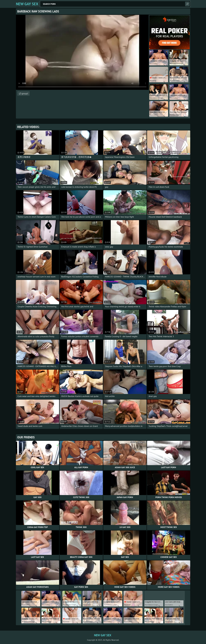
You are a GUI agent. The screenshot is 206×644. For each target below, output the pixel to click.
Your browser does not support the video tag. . (82, 52)
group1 (25, 93)
